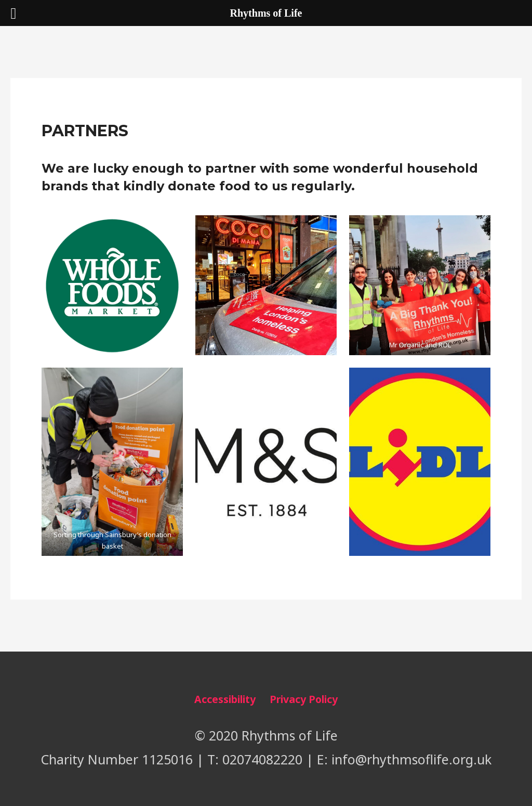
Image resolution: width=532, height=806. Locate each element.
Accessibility (225, 699)
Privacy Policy (304, 699)
